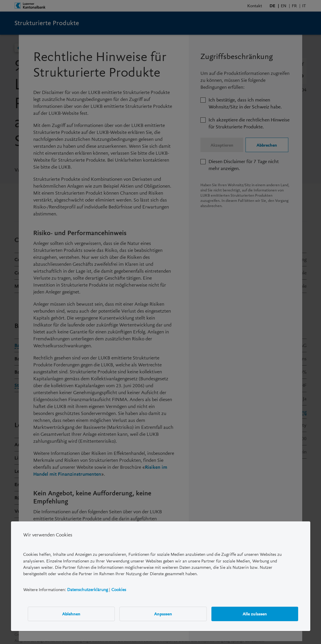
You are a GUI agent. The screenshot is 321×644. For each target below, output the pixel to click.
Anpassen (163, 614)
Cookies (119, 590)
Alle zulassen (254, 614)
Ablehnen (71, 614)
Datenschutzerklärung (87, 590)
